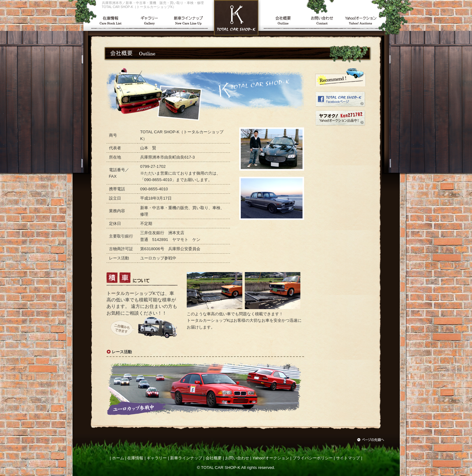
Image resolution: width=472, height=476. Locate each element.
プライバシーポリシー (313, 458)
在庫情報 (135, 458)
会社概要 (214, 458)
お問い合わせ (237, 458)
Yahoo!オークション (271, 458)
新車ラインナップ (186, 458)
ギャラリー (157, 458)
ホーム (118, 458)
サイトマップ (348, 458)
